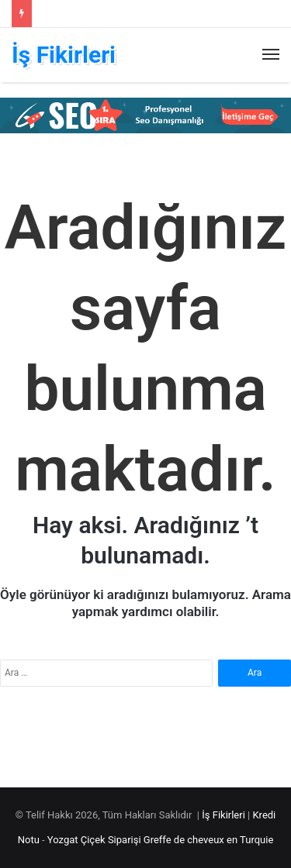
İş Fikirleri (223, 815)
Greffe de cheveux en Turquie (208, 840)
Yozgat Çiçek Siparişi (94, 840)
